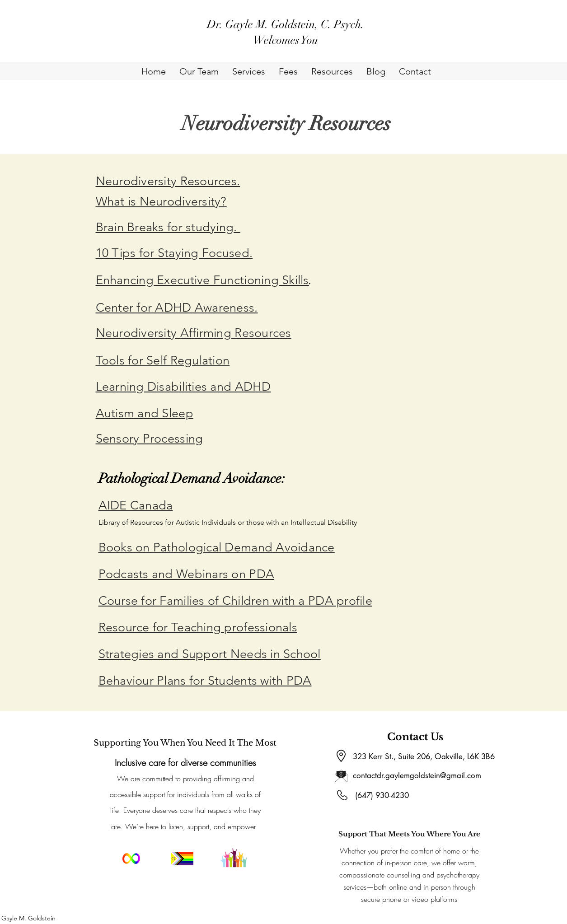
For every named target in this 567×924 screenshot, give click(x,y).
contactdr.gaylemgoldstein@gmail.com (417, 775)
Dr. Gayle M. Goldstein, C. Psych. (286, 24)
